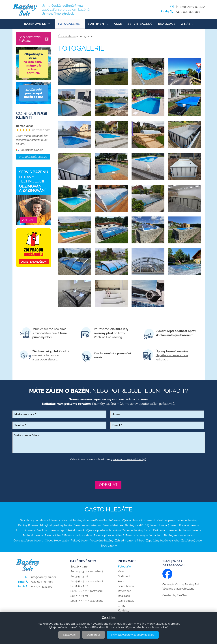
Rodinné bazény (33, 535)
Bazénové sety (37, 24)
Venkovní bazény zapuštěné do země (61, 530)
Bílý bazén (151, 525)
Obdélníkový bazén (57, 541)
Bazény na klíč (134, 525)
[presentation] (109, 471)
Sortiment (97, 24)
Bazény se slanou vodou (179, 535)
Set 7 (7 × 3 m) (79, 596)
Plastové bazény (50, 520)
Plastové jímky (166, 520)
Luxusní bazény (26, 530)
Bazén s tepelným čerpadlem (144, 535)
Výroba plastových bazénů (138, 520)
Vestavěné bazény (102, 541)
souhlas (85, 624)
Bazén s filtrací (54, 535)
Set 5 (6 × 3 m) (79, 586)
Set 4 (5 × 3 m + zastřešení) (87, 581)
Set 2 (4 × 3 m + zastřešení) (87, 572)
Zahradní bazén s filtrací (130, 541)
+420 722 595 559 (41, 587)
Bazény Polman (28, 525)
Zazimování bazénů (165, 530)
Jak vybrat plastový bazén (56, 525)
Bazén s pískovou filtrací (109, 535)
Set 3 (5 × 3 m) (79, 577)
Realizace (167, 24)
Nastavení (69, 635)
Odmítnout (93, 635)
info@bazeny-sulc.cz (190, 7)
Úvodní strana (67, 36)
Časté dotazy (126, 601)
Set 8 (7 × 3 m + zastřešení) (87, 601)
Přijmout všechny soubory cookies (133, 635)
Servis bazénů (140, 24)
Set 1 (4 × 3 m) (79, 567)
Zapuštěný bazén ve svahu (163, 541)
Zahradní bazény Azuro (137, 530)
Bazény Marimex (113, 525)
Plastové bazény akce (75, 520)
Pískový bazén (80, 541)
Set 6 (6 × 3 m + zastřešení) (87, 591)
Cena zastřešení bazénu (28, 541)
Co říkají (32, 115)
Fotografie (124, 567)
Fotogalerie (69, 24)
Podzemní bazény (190, 530)
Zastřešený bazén (192, 541)
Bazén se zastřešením (87, 525)
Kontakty (124, 611)
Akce (118, 24)
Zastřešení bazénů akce (105, 520)
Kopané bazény (189, 525)
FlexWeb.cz (184, 596)
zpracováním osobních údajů (128, 460)
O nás (186, 24)
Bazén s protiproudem (78, 535)
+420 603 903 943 (188, 12)
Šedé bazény (109, 546)
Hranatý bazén (168, 525)
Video (122, 572)
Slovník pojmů (29, 520)
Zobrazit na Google (32, 150)
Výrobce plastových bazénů (103, 530)
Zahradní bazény (187, 520)
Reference (125, 591)
